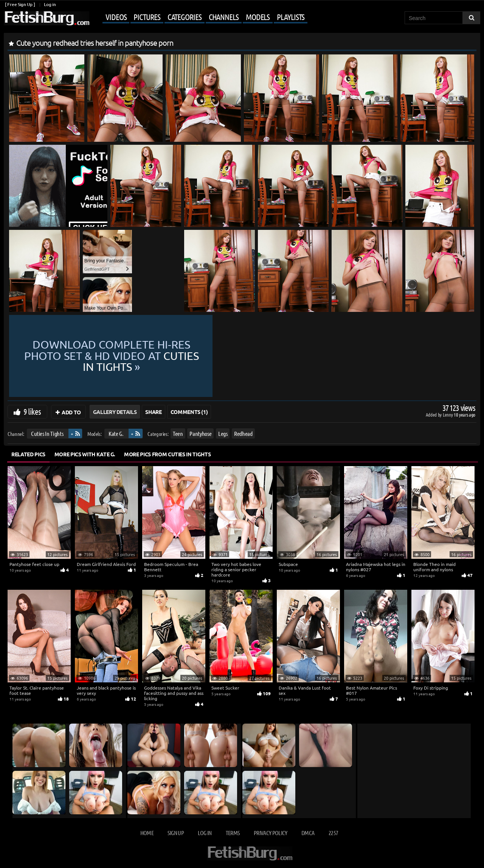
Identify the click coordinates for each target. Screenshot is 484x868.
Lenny (448, 415)
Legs (223, 433)
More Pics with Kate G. (85, 454)
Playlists (291, 17)
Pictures (147, 17)
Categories (185, 17)
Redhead (243, 433)
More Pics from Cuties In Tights (167, 454)
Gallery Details (115, 412)
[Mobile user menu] (199, 17)
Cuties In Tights (47, 433)
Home (147, 833)
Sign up (175, 833)
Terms (233, 833)
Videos (116, 17)
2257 (333, 833)
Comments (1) (189, 412)
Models (258, 17)
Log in (50, 4)
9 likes (32, 411)
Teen (178, 433)
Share (153, 412)
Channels (224, 17)
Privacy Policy (271, 833)
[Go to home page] (47, 18)
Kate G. (116, 433)
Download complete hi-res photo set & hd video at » (242, 356)
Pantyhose (200, 433)
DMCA (308, 833)
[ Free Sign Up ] (20, 4)
